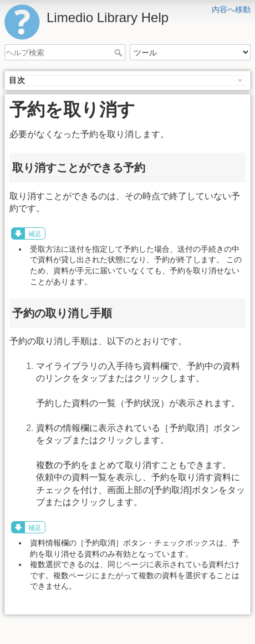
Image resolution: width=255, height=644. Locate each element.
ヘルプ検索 (119, 53)
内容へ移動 (231, 9)
